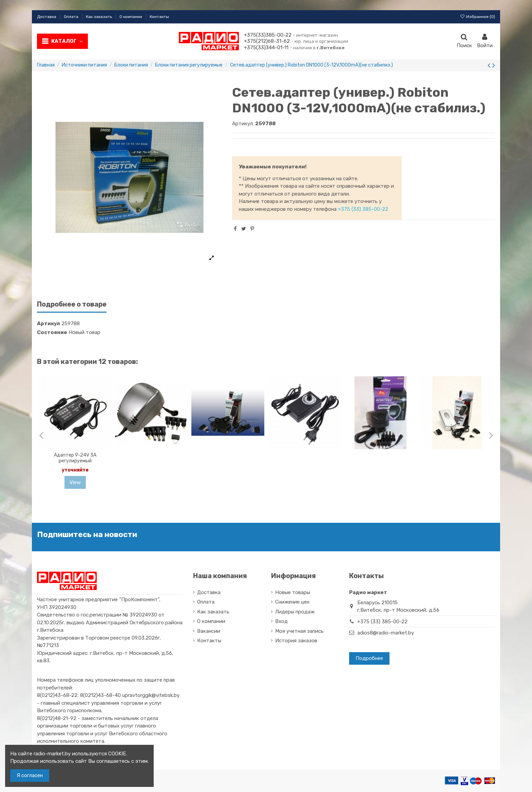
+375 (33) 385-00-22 (363, 209)
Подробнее (369, 658)
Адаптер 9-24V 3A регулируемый (75, 458)
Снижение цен (292, 602)
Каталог (67, 41)
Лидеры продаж (295, 612)
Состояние (52, 332)
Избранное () (478, 17)
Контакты (159, 17)
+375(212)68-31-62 (267, 41)
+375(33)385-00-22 (268, 35)
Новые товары (293, 592)
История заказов (296, 641)
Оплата (72, 17)
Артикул (49, 324)
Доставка (47, 17)
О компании (131, 17)
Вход (281, 621)
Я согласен (30, 775)
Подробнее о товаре (72, 304)
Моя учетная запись (299, 631)
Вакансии (209, 631)
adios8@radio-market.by (386, 633)
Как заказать (99, 17)
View (75, 482)
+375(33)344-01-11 (266, 48)
